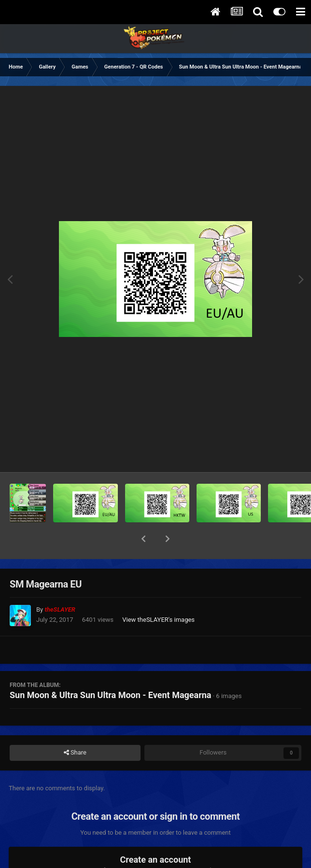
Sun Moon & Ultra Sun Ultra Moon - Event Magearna (111, 670)
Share (75, 728)
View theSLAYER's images (158, 595)
